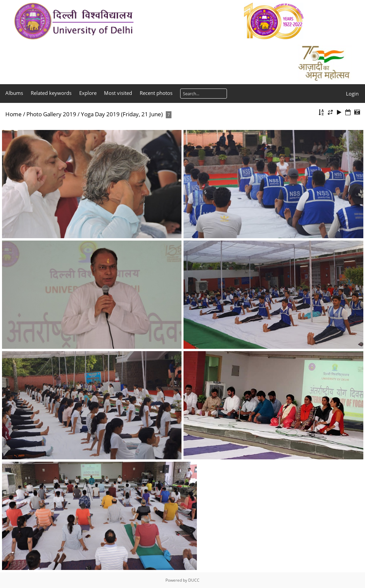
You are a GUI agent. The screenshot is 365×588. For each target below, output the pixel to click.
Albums (14, 93)
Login (352, 94)
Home (14, 114)
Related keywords (51, 93)
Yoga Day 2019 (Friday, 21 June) (122, 114)
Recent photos (156, 93)
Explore (88, 93)
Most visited (118, 93)
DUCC (194, 580)
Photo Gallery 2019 (51, 114)
